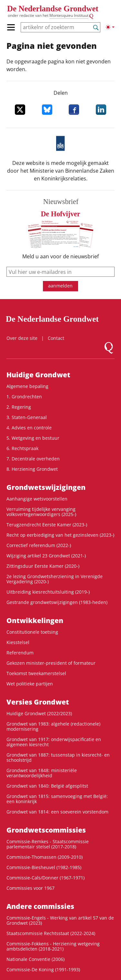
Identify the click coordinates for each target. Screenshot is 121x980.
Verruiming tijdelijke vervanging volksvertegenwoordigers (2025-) (41, 512)
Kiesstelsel (18, 642)
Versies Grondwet (38, 702)
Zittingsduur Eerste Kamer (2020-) (43, 566)
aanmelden (60, 286)
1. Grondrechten (24, 397)
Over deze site (22, 338)
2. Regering (19, 407)
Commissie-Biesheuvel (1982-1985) (44, 867)
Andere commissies (40, 906)
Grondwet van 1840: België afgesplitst (47, 786)
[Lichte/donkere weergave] (110, 27)
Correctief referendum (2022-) (39, 545)
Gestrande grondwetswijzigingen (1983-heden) (57, 602)
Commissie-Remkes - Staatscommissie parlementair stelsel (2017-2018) (48, 844)
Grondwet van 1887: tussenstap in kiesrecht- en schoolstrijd (58, 757)
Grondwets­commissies (46, 830)
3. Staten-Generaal (27, 417)
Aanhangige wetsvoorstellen (37, 499)
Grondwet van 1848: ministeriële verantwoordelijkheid (42, 773)
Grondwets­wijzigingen (46, 487)
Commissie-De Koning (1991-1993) (43, 969)
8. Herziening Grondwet (32, 469)
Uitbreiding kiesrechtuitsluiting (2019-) (48, 592)
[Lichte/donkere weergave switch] (110, 27)
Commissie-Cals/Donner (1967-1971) (45, 878)
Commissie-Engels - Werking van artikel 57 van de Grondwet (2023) (60, 920)
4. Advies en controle (29, 428)
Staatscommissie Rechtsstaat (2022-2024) (51, 933)
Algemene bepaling (27, 386)
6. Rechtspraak (22, 448)
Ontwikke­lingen (35, 620)
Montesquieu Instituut (69, 15)
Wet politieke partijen (30, 684)
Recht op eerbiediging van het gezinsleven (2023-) (60, 535)
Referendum (20, 653)
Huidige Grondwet (38, 375)
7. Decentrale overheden (33, 459)
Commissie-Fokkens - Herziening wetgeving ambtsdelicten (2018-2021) (53, 946)
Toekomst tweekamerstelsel (36, 673)
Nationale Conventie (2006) (35, 959)
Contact (56, 338)
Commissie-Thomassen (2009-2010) (45, 857)
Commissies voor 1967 (30, 888)
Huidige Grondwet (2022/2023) (39, 713)
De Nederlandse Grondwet (53, 9)
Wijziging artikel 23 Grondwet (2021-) (46, 556)
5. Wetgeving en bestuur (33, 438)
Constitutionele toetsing (32, 632)
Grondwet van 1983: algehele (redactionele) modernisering (53, 726)
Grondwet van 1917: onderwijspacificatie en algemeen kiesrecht (54, 742)
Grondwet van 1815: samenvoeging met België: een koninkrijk (57, 799)
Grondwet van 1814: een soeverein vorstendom (57, 812)
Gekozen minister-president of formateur (51, 663)
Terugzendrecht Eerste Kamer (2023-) (47, 525)
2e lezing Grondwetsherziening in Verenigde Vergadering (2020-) (55, 579)
